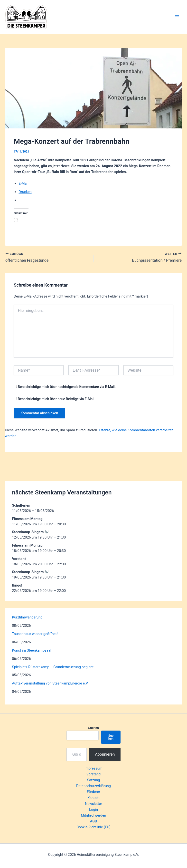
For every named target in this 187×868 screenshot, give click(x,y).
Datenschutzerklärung (93, 786)
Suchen (93, 728)
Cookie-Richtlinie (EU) (93, 827)
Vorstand (94, 774)
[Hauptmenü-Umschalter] (177, 17)
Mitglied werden (93, 815)
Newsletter (93, 804)
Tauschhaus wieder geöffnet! (35, 634)
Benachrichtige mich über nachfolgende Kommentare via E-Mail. (67, 387)
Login (93, 810)
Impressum (93, 768)
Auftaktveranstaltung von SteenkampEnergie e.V (50, 683)
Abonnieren (105, 754)
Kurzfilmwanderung (27, 617)
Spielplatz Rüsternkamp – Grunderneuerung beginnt (53, 667)
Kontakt (93, 798)
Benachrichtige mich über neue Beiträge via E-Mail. (56, 399)
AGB (93, 821)
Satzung (94, 780)
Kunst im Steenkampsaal (32, 650)
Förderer (93, 792)
